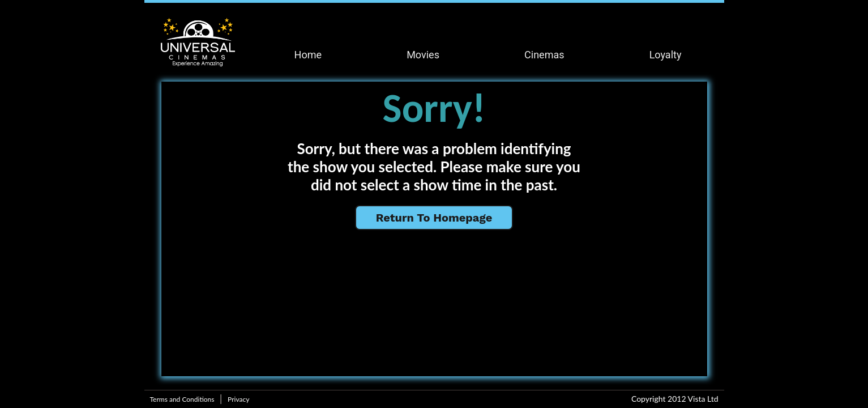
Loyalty (666, 55)
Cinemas (544, 55)
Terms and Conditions (182, 399)
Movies (423, 55)
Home (308, 55)
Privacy (238, 399)
